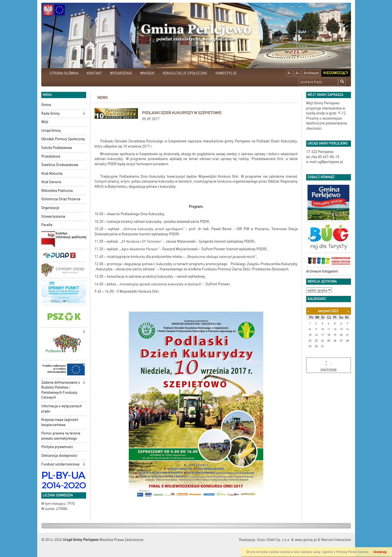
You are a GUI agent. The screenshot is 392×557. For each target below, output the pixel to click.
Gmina (46, 105)
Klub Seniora (51, 182)
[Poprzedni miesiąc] (308, 311)
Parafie (47, 225)
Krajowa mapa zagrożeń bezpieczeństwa (60, 422)
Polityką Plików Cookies (352, 552)
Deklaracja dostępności (59, 456)
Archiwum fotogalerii (322, 271)
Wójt (45, 122)
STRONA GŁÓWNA (64, 73)
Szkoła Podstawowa (57, 148)
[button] (84, 114)
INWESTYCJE (226, 73)
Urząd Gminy (51, 131)
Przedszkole (51, 156)
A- (290, 73)
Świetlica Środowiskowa (60, 165)
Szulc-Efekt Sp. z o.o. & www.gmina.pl (287, 540)
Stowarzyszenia (53, 216)
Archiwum (311, 73)
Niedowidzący (336, 73)
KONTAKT (94, 73)
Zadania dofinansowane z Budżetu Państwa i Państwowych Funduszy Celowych (61, 390)
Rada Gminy (51, 113)
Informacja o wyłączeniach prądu (62, 409)
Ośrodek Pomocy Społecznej (63, 139)
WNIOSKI (147, 73)
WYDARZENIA (121, 73)
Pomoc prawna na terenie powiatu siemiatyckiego (61, 436)
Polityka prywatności (57, 447)
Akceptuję (380, 552)
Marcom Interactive (336, 540)
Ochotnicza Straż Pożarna (61, 199)
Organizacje (50, 208)
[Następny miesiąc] (348, 311)
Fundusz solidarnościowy (60, 464)
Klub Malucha (52, 173)
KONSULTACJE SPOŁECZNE (185, 73)
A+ (298, 73)
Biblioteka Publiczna (57, 191)
